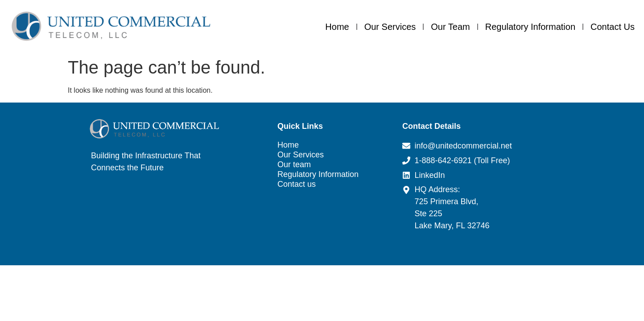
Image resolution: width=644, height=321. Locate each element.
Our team (450, 27)
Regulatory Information (530, 27)
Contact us (613, 27)
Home (337, 27)
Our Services (390, 27)
